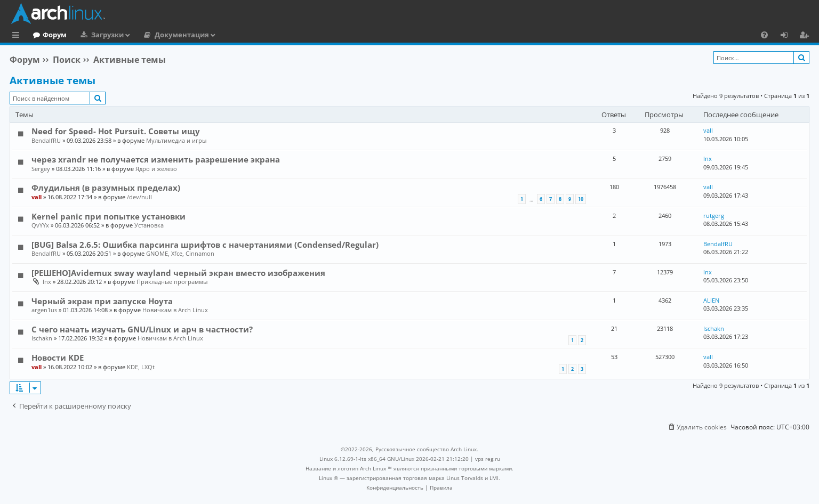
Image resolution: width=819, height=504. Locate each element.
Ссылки (18, 36)
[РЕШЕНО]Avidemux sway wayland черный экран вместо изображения (178, 273)
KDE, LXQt (141, 367)
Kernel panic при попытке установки (109, 216)
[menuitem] (764, 35)
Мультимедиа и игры (176, 140)
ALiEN (711, 300)
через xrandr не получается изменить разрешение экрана (156, 159)
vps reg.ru (488, 459)
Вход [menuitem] (788, 36)
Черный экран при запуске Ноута (102, 301)
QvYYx (40, 225)
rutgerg (714, 216)
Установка (149, 225)
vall (708, 130)
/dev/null (139, 197)
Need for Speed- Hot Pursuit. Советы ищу (116, 131)
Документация (226, 35)
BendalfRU (46, 140)
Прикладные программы (172, 282)
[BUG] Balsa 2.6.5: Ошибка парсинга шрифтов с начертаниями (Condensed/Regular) (205, 245)
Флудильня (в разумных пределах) (106, 188)
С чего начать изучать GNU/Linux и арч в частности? (142, 329)
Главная (48, 35)
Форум (98, 35)
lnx (708, 158)
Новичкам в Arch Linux (175, 310)
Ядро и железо (156, 169)
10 (581, 199)
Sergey (41, 169)
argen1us (44, 310)
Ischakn (42, 338)
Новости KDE (58, 357)
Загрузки (151, 35)
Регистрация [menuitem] (806, 36)
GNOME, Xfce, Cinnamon (180, 253)
